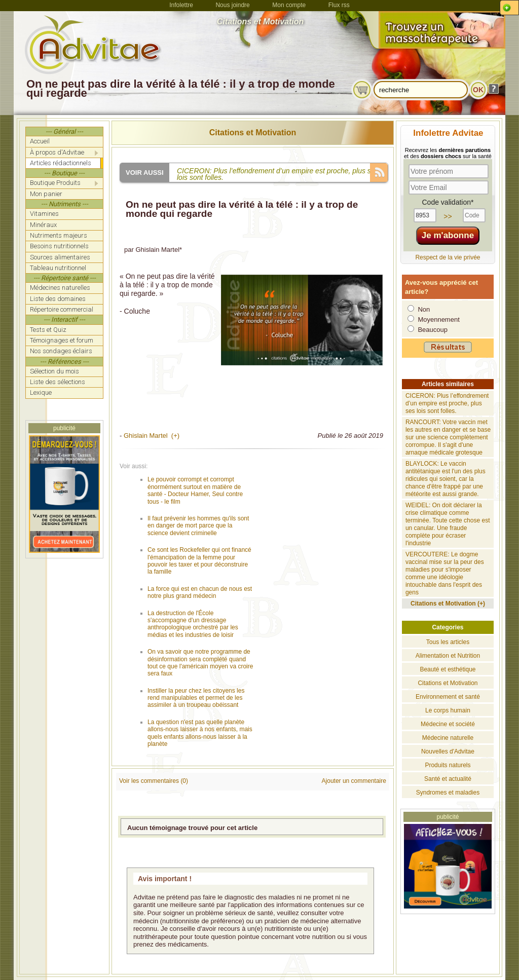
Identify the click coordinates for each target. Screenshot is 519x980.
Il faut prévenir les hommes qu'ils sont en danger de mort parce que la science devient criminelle (198, 526)
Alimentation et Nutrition (448, 656)
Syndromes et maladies (448, 793)
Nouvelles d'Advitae (448, 751)
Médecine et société (448, 724)
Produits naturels (448, 765)
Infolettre (181, 5)
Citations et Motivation (253, 133)
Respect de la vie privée (448, 257)
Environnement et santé (448, 697)
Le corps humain (448, 710)
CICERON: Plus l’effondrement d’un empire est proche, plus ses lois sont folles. (447, 403)
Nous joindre (232, 5)
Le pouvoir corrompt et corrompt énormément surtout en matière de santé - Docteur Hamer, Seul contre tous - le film (195, 490)
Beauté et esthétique (448, 669)
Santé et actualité (448, 779)
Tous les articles (448, 642)
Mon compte (289, 5)
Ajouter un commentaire (354, 781)
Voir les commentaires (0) (154, 781)
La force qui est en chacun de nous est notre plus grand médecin (200, 592)
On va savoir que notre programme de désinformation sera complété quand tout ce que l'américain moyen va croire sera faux (200, 663)
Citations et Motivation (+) (448, 604)
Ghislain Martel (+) (152, 436)
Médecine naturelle (448, 738)
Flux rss (339, 5)
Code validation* (448, 202)
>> (448, 216)
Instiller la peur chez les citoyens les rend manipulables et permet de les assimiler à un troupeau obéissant (196, 698)
